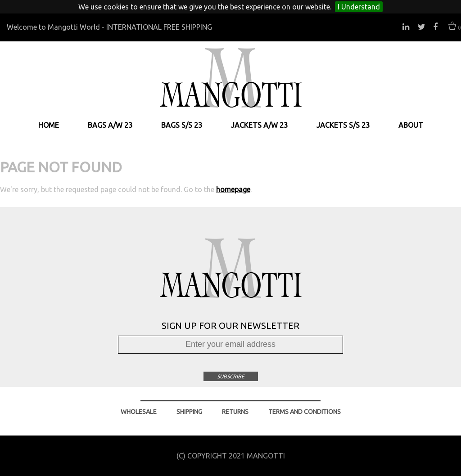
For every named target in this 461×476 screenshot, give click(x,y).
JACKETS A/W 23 (259, 125)
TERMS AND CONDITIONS (305, 412)
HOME (49, 125)
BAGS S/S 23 (182, 125)
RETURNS (235, 412)
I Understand (359, 7)
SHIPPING (189, 412)
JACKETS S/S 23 (343, 125)
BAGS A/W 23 (110, 125)
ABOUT (411, 125)
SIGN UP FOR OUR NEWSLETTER (230, 326)
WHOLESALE (139, 412)
